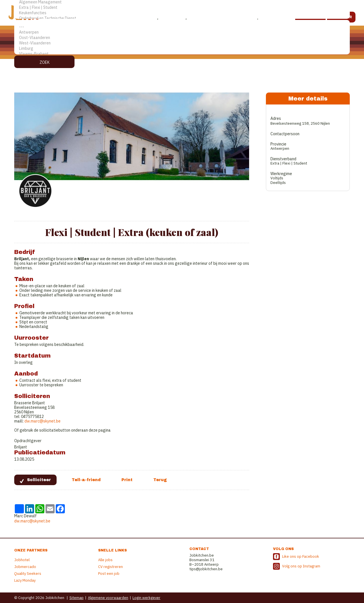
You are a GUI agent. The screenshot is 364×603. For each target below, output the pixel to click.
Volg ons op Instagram (301, 566)
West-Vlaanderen (182, 43)
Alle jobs (105, 560)
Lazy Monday (25, 580)
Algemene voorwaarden (108, 598)
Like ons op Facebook (301, 556)
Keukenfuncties (182, 13)
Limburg (182, 49)
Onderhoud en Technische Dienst (182, 18)
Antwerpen (182, 32)
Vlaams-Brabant (182, 54)
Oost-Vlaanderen (182, 38)
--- (182, 27)
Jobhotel (22, 560)
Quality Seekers (28, 574)
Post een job (109, 574)
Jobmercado (25, 567)
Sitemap (76, 598)
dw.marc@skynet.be (43, 421)
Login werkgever (146, 598)
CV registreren (110, 567)
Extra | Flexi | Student (182, 8)
